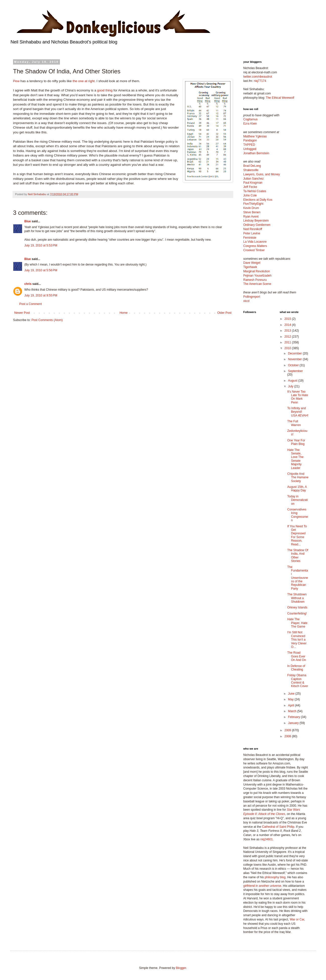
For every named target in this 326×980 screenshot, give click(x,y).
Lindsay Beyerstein (256, 221)
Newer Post (22, 313)
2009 (288, 730)
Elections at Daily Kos (258, 200)
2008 (288, 736)
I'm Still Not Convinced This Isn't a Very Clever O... (297, 640)
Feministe (250, 238)
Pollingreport (252, 297)
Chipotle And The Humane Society (298, 477)
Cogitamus (250, 119)
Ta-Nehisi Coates (255, 191)
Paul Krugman (253, 183)
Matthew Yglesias (255, 136)
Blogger (181, 968)
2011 (288, 342)
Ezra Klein (250, 124)
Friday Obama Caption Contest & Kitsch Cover (298, 681)
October (294, 365)
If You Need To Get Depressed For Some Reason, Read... (297, 535)
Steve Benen (252, 212)
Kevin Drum (251, 208)
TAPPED (249, 145)
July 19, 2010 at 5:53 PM (41, 245)
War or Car (297, 919)
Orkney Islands (297, 607)
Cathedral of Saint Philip (278, 827)
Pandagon (250, 140)
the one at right (84, 81)
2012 (288, 337)
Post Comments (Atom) (47, 320)
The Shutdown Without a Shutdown (297, 598)
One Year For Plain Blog (296, 442)
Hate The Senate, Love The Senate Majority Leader (295, 459)
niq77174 (260, 81)
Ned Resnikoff (253, 229)
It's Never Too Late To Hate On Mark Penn (298, 397)
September (295, 371)
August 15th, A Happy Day (297, 489)
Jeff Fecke (250, 187)
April (291, 705)
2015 (288, 319)
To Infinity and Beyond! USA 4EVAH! (298, 412)
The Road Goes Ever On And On (296, 656)
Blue (28, 221)
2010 (288, 348)
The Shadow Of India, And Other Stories (298, 556)
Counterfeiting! (297, 613)
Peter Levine (252, 233)
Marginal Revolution (257, 271)
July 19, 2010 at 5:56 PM (41, 270)
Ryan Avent (251, 217)
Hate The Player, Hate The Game (297, 623)
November (295, 359)
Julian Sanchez (253, 179)
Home (124, 313)
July (291, 386)
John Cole (250, 195)
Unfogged (250, 149)
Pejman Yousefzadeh (257, 276)
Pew (16, 81)
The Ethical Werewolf (280, 98)
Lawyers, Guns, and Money (262, 174)
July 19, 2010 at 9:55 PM (41, 295)
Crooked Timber (254, 250)
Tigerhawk (250, 267)
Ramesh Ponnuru (255, 280)
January (294, 723)
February (294, 717)
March (293, 711)
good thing (105, 90)
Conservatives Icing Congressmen (298, 515)
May (291, 699)
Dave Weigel (252, 263)
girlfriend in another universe (262, 886)
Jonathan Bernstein (256, 153)
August (293, 381)
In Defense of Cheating (296, 668)
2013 (288, 331)
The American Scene (257, 284)
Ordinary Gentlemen (257, 225)
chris (28, 284)
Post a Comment (30, 304)
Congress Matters (255, 246)
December (295, 353)
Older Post (224, 313)
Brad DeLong (252, 166)
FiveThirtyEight (253, 204)
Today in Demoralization (297, 500)
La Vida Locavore (255, 242)
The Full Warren (294, 423)
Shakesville (251, 170)
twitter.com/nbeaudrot (258, 77)
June (292, 694)
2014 (288, 325)
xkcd (246, 301)
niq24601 (266, 839)
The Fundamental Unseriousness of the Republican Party (297, 578)
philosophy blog (275, 877)
